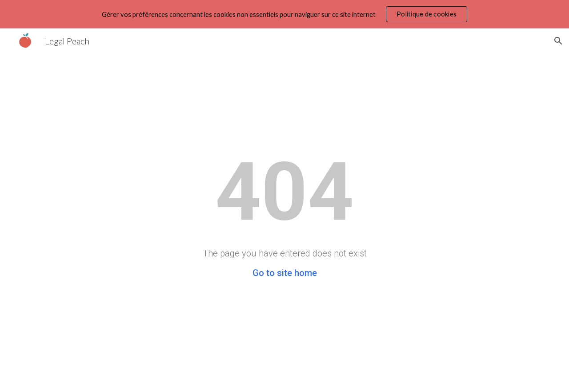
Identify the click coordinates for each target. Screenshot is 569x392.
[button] (558, 41)
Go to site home (285, 273)
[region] (284, 14)
